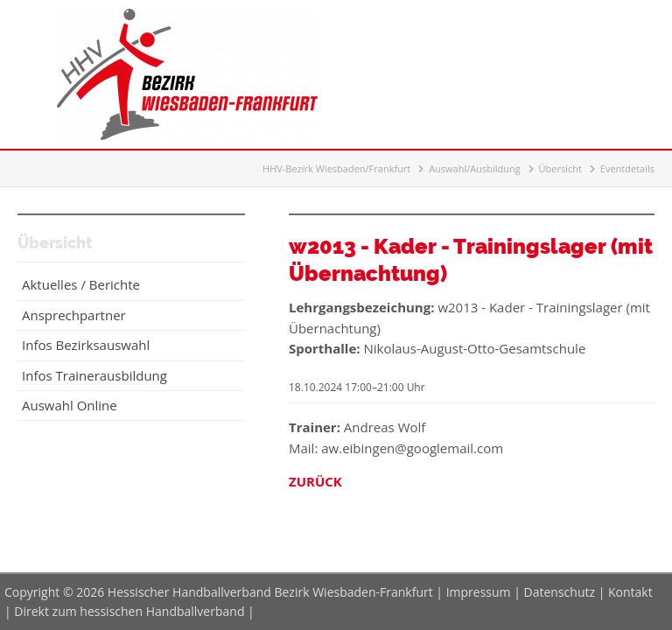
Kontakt (630, 592)
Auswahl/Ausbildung (475, 168)
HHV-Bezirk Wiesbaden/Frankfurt (336, 168)
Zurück (315, 481)
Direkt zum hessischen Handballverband (129, 611)
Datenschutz (560, 592)
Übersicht (560, 168)
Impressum (479, 592)
